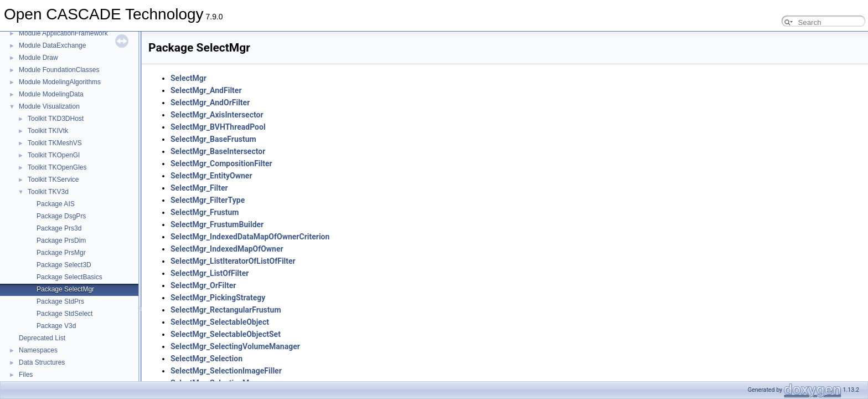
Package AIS (56, 204)
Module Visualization (49, 106)
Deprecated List (42, 338)
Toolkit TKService (53, 180)
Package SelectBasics (69, 277)
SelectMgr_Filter (199, 188)
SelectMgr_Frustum (205, 212)
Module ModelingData (51, 94)
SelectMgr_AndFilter (206, 90)
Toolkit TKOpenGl (54, 155)
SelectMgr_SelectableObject (220, 322)
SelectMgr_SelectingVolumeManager (235, 346)
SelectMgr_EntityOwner (211, 176)
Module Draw (38, 58)
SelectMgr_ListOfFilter (210, 273)
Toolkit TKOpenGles (57, 167)
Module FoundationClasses (59, 70)
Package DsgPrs (61, 216)
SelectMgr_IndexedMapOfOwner (227, 249)
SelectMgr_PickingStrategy (218, 298)
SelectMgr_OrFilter (203, 285)
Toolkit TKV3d (48, 192)
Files (26, 375)
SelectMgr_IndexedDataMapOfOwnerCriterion (250, 237)
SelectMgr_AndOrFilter (210, 103)
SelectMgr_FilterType (208, 200)
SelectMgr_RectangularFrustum (226, 310)
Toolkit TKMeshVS (55, 143)
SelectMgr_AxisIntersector (217, 115)
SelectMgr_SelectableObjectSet (226, 334)
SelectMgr (188, 78)
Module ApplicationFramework (63, 33)
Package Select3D (64, 265)
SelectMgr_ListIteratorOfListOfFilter (233, 261)
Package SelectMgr (65, 289)
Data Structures (42, 362)
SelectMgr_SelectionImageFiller (226, 371)
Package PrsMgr (61, 253)
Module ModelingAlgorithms (60, 82)
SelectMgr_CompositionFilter (221, 163)
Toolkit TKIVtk (48, 131)
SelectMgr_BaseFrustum (213, 139)
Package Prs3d (59, 228)
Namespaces (38, 350)
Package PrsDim (61, 241)
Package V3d (56, 326)
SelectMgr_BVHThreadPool (218, 127)
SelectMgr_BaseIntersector (218, 151)
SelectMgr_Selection (206, 359)
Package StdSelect (64, 314)
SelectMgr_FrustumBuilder (217, 224)
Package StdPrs (60, 301)
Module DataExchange (52, 45)
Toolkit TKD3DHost (56, 119)
